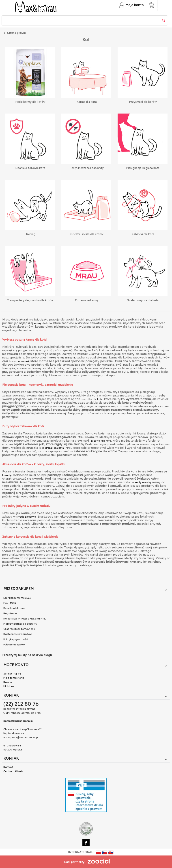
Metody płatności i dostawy (20, 624)
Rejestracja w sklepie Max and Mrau (25, 619)
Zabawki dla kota (101, 441)
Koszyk (8, 682)
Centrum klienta (13, 771)
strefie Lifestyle (26, 517)
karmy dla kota (43, 323)
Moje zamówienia (14, 678)
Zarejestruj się (12, 674)
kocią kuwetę (143, 482)
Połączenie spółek (14, 645)
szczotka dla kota (92, 399)
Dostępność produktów (18, 634)
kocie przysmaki (19, 361)
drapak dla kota (54, 448)
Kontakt (8, 767)
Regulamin (10, 613)
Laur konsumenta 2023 (17, 598)
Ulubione (9, 686)
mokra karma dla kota (62, 358)
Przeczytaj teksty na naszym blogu (27, 655)
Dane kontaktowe (14, 608)
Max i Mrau (10, 603)
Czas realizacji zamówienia (19, 629)
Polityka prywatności (16, 639)
